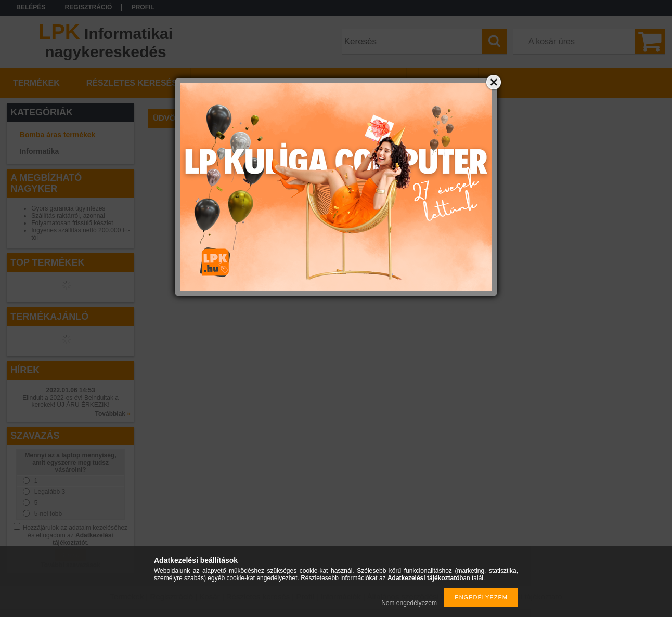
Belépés (31, 7)
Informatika (39, 151)
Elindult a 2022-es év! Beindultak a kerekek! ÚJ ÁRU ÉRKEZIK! (70, 401)
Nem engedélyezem (409, 603)
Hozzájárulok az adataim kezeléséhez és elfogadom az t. (75, 535)
